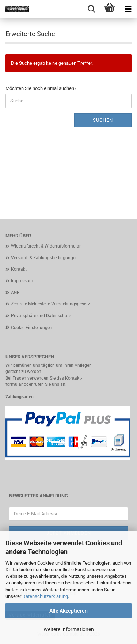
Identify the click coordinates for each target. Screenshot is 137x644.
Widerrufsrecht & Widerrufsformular (46, 246)
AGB (15, 293)
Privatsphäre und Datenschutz (41, 316)
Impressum (22, 281)
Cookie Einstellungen (32, 328)
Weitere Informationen (69, 629)
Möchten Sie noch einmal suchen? (41, 88)
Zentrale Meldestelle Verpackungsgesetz (50, 304)
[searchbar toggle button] (91, 9)
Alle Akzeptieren (68, 611)
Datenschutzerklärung (45, 596)
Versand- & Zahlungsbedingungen (44, 258)
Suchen (103, 120)
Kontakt (19, 269)
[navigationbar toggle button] (128, 9)
